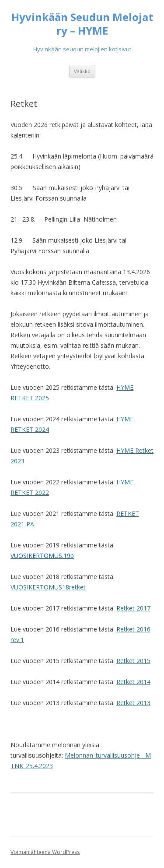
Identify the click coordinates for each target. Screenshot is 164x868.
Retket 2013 (133, 703)
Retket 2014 (133, 682)
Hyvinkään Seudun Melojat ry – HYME (82, 24)
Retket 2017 (133, 608)
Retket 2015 (133, 661)
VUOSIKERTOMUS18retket (48, 587)
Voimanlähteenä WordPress (45, 852)
